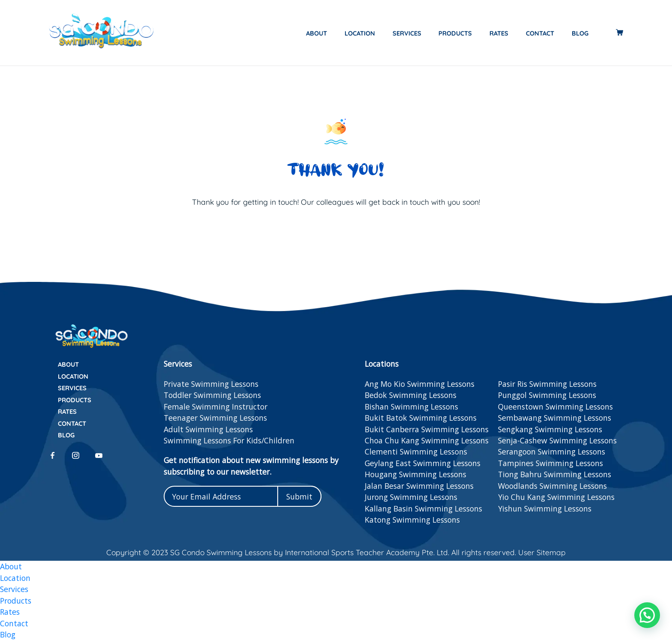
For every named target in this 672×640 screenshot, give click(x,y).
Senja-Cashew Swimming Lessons (557, 440)
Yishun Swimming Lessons (545, 508)
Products (455, 33)
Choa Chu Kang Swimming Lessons (427, 440)
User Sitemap (541, 552)
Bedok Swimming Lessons (411, 395)
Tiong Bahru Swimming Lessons (555, 474)
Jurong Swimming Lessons (411, 497)
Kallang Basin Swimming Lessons (423, 508)
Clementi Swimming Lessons (416, 452)
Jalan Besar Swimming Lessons (419, 486)
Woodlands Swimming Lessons (552, 486)
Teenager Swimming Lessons (215, 418)
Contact (540, 33)
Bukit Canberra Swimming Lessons (427, 429)
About (316, 33)
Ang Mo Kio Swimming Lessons (420, 384)
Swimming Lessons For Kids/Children (229, 440)
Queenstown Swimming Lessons (555, 407)
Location (360, 33)
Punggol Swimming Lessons (547, 395)
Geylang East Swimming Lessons (423, 463)
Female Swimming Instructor (216, 407)
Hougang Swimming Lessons (415, 474)
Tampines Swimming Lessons (550, 463)
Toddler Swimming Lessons (212, 395)
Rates (499, 33)
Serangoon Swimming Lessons (552, 452)
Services (407, 33)
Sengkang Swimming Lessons (550, 429)
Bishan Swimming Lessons (411, 407)
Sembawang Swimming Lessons (555, 418)
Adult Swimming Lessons (208, 429)
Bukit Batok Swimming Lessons (421, 418)
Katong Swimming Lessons (412, 520)
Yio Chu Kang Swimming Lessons (556, 497)
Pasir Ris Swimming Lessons (547, 384)
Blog (580, 33)
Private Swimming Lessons (211, 384)
